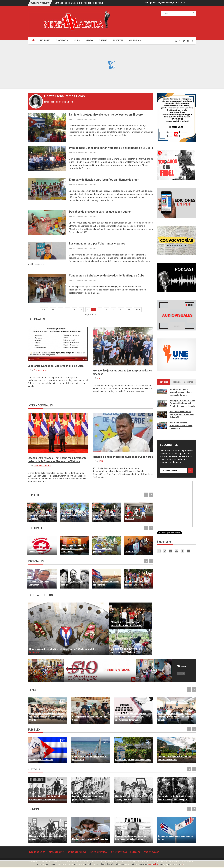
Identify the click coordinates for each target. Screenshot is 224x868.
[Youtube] (192, 41)
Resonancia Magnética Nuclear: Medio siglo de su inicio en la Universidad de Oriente (47, 717)
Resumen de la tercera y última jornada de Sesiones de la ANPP (182, 414)
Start (44, 310)
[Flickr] (188, 551)
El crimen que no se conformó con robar (90, 839)
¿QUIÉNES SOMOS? (36, 852)
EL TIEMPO (135, 852)
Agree (185, 864)
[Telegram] (182, 551)
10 (121, 310)
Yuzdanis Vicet (41, 370)
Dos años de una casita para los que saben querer (100, 212)
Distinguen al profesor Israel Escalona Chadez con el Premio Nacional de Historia (182, 403)
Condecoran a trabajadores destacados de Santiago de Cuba (107, 276)
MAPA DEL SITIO (56, 852)
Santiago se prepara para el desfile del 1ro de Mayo (79, 3)
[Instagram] (188, 41)
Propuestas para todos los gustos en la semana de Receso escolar (41, 549)
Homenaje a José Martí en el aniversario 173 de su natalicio (63, 649)
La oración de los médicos (41, 760)
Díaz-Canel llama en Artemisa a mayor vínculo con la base (181, 426)
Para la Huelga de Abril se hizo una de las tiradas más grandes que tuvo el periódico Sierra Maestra (89, 796)
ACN (101, 461)
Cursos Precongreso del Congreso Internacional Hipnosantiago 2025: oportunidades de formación (131, 717)
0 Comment (90, 119)
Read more (34, 652)
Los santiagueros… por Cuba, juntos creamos (97, 244)
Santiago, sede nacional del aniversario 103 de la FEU (127, 650)
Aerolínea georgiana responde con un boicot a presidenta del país (181, 392)
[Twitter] (184, 41)
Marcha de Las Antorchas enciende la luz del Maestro (126, 624)
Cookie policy (153, 864)
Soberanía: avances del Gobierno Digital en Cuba (56, 366)
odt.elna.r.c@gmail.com (62, 102)
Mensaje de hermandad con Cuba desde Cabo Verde (123, 457)
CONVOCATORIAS (119, 852)
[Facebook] (180, 41)
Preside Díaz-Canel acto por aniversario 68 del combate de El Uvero (111, 148)
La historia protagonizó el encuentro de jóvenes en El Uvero (106, 115)
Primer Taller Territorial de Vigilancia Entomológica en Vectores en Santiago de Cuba (175, 717)
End (138, 310)
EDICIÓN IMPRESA (99, 852)
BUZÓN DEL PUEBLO (77, 852)
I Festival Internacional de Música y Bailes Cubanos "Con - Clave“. (73, 549)
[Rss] (176, 41)
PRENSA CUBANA (151, 852)
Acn (100, 378)
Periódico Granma (42, 466)
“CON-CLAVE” (132, 552)
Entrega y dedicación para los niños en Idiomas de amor (104, 180)
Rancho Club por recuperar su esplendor (133, 760)
